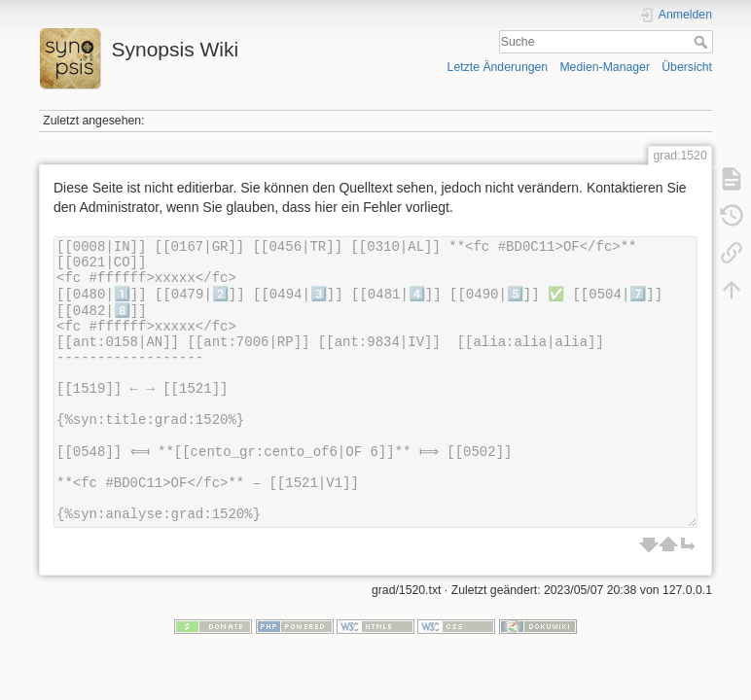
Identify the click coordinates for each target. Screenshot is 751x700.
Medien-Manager (605, 67)
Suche (703, 42)
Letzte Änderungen (498, 67)
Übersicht (687, 67)
